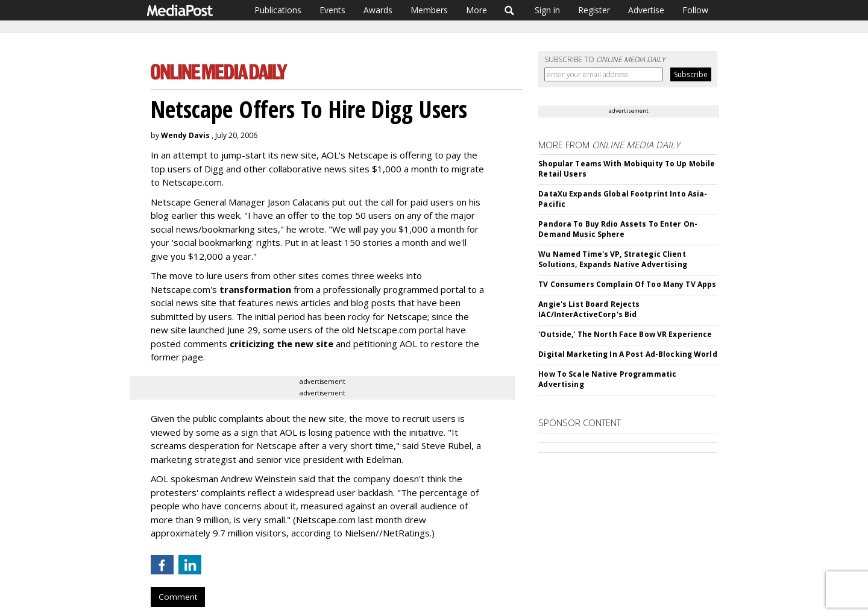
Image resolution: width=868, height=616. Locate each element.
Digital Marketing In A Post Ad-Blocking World (627, 354)
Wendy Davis (185, 135)
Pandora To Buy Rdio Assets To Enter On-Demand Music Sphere (618, 229)
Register (594, 10)
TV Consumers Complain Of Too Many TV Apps (627, 284)
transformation (255, 289)
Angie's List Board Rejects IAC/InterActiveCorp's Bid (589, 309)
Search (510, 10)
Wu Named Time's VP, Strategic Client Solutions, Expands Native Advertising (612, 259)
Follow (695, 10)
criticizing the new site (281, 344)
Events (332, 10)
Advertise (646, 10)
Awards (378, 10)
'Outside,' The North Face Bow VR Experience (625, 334)
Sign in (547, 10)
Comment (178, 597)
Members (429, 10)
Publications (278, 10)
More (476, 10)
